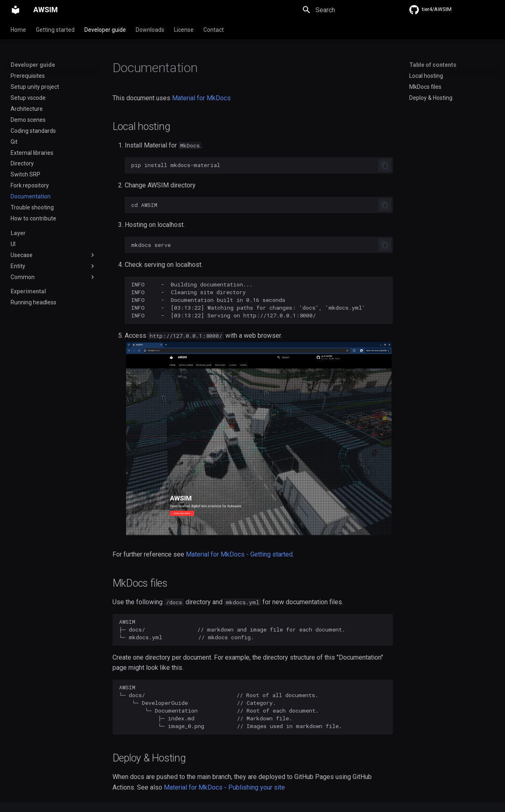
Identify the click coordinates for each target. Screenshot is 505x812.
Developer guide (105, 30)
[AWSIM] (15, 10)
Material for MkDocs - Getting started (239, 554)
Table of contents (433, 65)
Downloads (150, 30)
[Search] (345, 10)
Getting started (55, 30)
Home (18, 30)
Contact (214, 30)
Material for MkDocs (201, 98)
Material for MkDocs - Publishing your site (224, 787)
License (184, 30)
